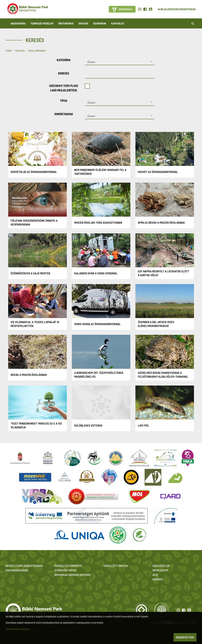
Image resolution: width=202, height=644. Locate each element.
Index (9, 50)
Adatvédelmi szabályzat (18, 629)
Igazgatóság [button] (18, 23)
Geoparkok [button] (100, 23)
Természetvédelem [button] (42, 23)
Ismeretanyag (64, 114)
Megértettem (185, 637)
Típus (64, 101)
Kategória (64, 60)
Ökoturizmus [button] (66, 23)
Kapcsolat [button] (118, 23)
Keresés (20, 50)
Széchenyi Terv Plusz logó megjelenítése (64, 88)
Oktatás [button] (83, 23)
